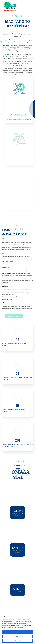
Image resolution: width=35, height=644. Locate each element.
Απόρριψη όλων (17, 641)
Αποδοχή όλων (18, 632)
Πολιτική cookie (20, 627)
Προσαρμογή (18, 636)
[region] (17, 629)
